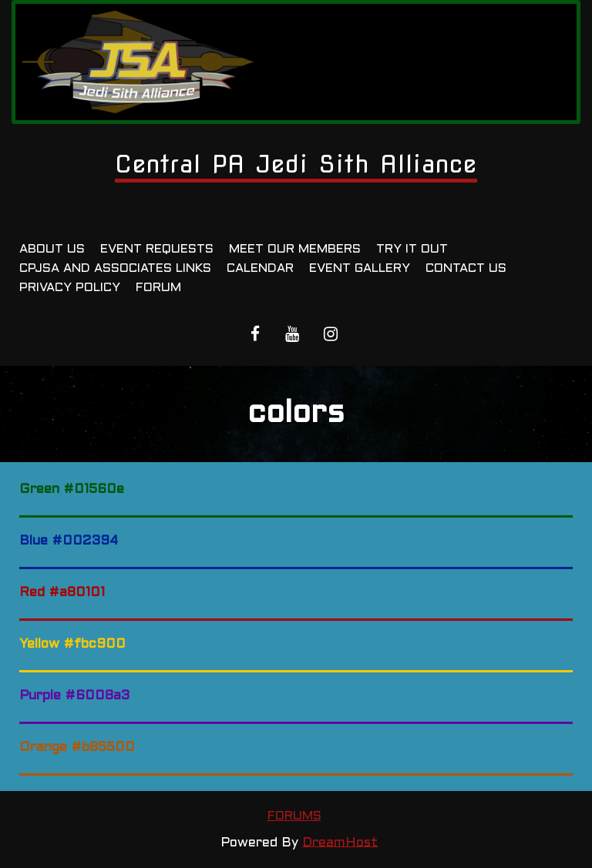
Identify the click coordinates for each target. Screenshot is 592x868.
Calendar (260, 268)
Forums (294, 816)
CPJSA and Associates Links (115, 268)
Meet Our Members (295, 249)
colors (296, 414)
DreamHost (340, 843)
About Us (52, 249)
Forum (158, 288)
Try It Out (412, 249)
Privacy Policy (70, 288)
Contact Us (466, 268)
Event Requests (157, 249)
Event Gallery (360, 268)
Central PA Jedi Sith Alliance (296, 164)
